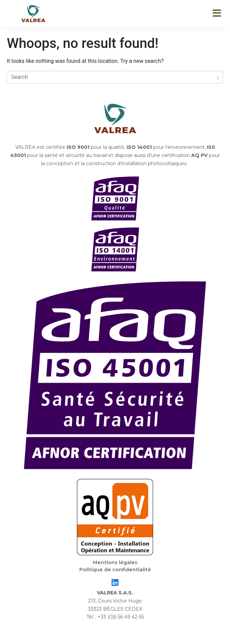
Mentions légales (115, 562)
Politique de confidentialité (115, 570)
